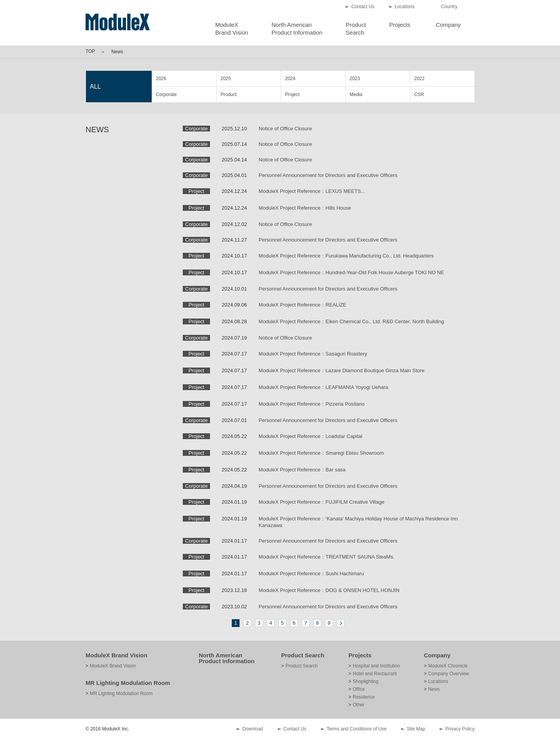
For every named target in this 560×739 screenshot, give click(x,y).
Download (253, 729)
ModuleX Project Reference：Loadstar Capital (311, 436)
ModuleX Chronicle (448, 666)
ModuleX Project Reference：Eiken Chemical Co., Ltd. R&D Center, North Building (351, 321)
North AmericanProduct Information (297, 29)
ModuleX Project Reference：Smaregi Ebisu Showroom (321, 453)
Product (228, 95)
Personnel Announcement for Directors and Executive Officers (328, 175)
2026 (161, 79)
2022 (419, 79)
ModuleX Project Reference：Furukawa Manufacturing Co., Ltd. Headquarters (346, 256)
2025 (226, 79)
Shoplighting (366, 681)
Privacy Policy (460, 729)
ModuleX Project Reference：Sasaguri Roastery (313, 354)
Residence (364, 697)
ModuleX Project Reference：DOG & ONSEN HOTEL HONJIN (329, 590)
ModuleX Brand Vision (116, 655)
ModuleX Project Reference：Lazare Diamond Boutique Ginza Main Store (341, 370)
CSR (419, 95)
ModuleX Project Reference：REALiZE (302, 305)
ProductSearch (356, 29)
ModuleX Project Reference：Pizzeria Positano (311, 404)
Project (292, 95)
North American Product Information (227, 658)
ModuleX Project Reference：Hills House (305, 208)
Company (448, 25)
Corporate (166, 95)
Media (356, 95)
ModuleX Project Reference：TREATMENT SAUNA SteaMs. (326, 557)
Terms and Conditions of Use (357, 729)
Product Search (303, 655)
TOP (90, 51)
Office (359, 689)
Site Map (416, 729)
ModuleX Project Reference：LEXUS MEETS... (312, 191)
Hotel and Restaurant (375, 674)
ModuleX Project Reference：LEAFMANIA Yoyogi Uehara (323, 387)
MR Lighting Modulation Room (128, 683)
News (434, 689)
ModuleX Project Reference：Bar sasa (302, 470)
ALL (95, 87)
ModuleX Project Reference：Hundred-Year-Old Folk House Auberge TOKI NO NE (351, 272)
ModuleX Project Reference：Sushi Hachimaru (311, 574)
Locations (405, 7)
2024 (290, 79)
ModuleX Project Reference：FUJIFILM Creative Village (321, 502)
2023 (355, 79)
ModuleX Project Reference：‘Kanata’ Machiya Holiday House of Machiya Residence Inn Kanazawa (358, 522)
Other (359, 705)
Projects (400, 25)
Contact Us (363, 7)
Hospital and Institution (376, 666)
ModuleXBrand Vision (232, 29)
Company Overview (449, 674)
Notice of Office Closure (285, 129)
